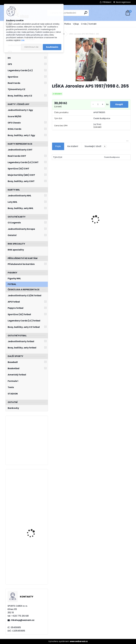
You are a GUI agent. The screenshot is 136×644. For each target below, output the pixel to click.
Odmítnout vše (31, 47)
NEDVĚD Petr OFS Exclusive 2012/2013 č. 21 (67, 231)
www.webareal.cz (79, 641)
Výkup (76, 24)
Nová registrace (123, 2)
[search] (86, 13)
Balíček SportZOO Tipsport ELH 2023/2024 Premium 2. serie (110, 225)
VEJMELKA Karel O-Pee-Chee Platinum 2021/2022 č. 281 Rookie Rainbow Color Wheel (34, 521)
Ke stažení (73, 146)
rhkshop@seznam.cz (23, 620)
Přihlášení (107, 2)
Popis (58, 146)
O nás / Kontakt (89, 24)
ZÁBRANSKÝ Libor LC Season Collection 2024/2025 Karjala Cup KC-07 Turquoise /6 (34, 558)
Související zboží (96, 146)
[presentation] (53, 215)
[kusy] (98, 104)
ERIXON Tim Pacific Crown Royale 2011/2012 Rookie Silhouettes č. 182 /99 (34, 486)
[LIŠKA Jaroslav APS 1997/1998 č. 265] (91, 60)
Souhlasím (52, 47)
